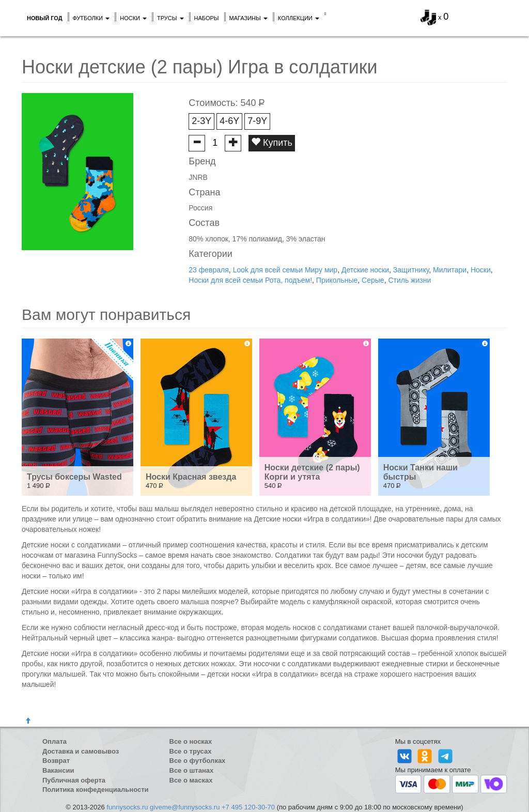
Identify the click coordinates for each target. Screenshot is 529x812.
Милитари (450, 270)
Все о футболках (198, 761)
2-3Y (201, 121)
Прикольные (337, 280)
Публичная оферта (74, 780)
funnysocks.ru (127, 807)
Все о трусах (191, 751)
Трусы (170, 18)
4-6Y (229, 121)
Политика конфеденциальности (96, 790)
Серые (373, 280)
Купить (272, 142)
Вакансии (58, 770)
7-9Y (257, 121)
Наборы (207, 18)
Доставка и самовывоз (81, 751)
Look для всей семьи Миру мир (285, 270)
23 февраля (209, 270)
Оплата (55, 741)
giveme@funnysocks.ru (185, 807)
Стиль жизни (409, 280)
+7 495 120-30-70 (248, 807)
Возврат (56, 761)
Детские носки (365, 270)
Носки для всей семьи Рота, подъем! (250, 280)
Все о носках (191, 741)
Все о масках (191, 780)
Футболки (91, 18)
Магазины (248, 18)
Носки (133, 18)
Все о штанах (192, 770)
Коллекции (299, 18)
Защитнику (411, 270)
